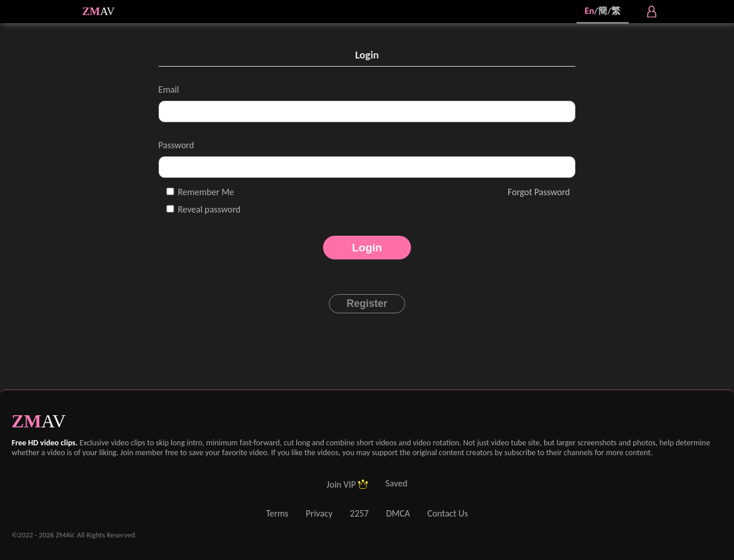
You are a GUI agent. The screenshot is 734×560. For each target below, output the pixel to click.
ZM (91, 11)
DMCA (398, 513)
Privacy (319, 513)
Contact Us (447, 513)
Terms (277, 513)
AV (107, 11)
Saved (397, 483)
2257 (359, 513)
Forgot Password (539, 192)
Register (367, 303)
